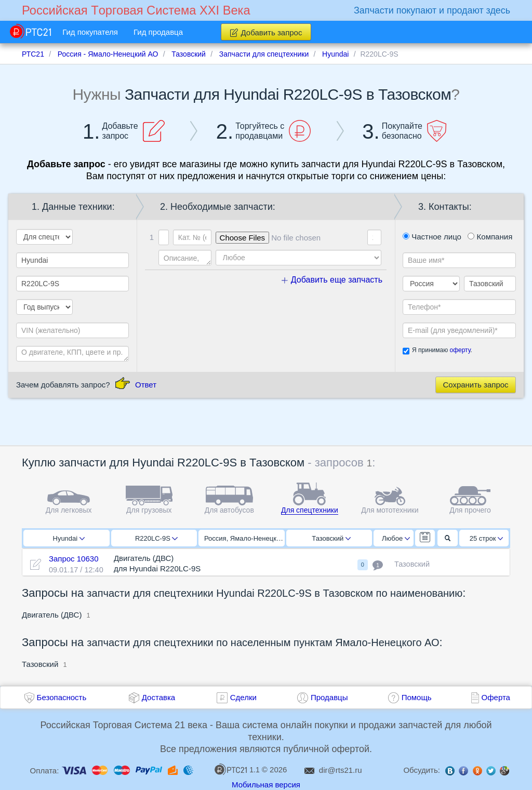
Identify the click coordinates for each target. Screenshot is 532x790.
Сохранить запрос (475, 385)
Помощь (417, 697)
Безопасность (62, 697)
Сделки (243, 697)
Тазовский (331, 538)
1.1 (237, 769)
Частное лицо (432, 237)
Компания (490, 237)
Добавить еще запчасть (332, 280)
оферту (460, 350)
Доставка (158, 697)
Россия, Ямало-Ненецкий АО (244, 538)
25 (487, 538)
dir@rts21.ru (341, 770)
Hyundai (69, 538)
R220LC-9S (156, 538)
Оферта (496, 697)
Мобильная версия (266, 785)
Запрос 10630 (74, 559)
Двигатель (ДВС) (52, 615)
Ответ (146, 385)
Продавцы (329, 697)
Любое (396, 538)
